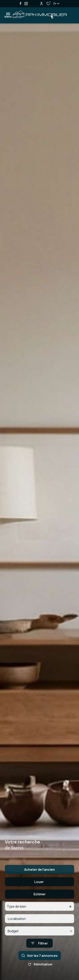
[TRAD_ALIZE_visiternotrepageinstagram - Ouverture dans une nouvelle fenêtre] (26, 4)
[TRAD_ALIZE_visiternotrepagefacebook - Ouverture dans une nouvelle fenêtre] (21, 3)
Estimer (40, 905)
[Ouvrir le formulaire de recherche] (39, 954)
